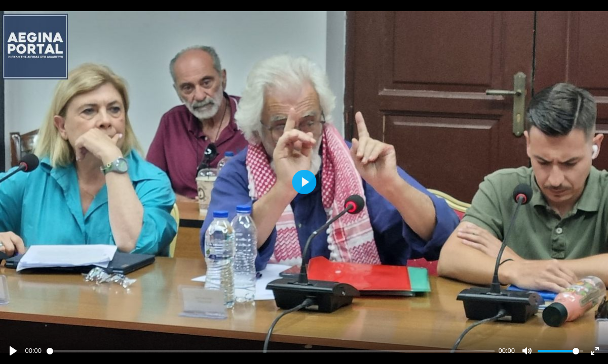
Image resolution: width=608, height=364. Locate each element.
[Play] (13, 351)
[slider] (271, 351)
